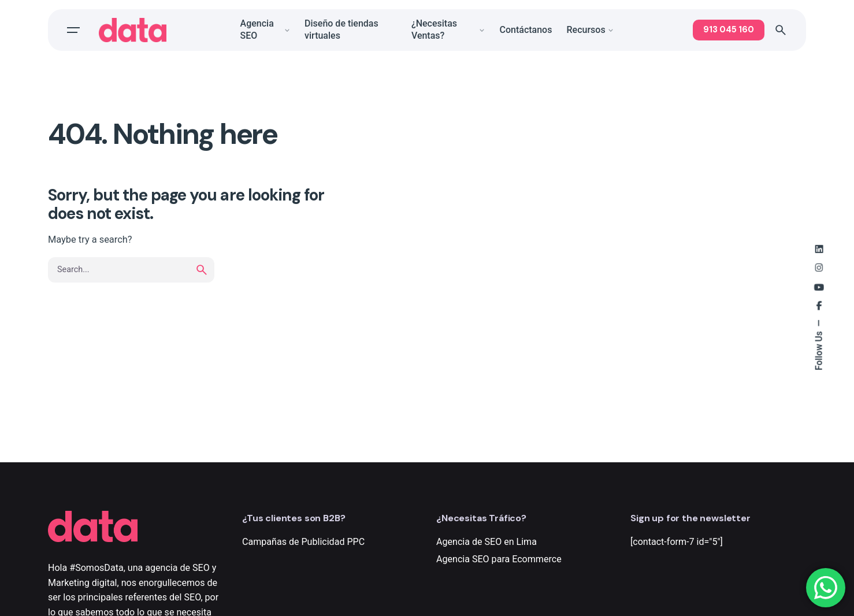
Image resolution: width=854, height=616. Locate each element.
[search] (202, 281)
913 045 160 (729, 29)
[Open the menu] (73, 30)
